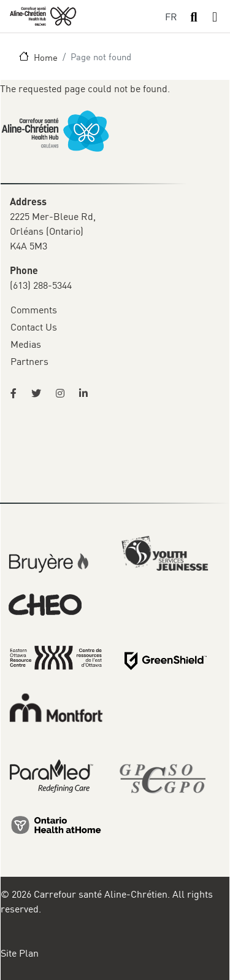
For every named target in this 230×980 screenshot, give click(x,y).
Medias (26, 344)
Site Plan (20, 953)
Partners (29, 361)
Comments (34, 310)
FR (171, 17)
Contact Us (34, 327)
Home (46, 57)
